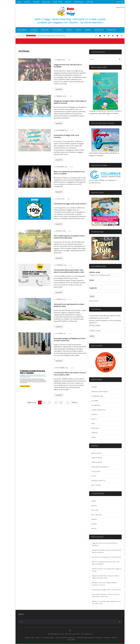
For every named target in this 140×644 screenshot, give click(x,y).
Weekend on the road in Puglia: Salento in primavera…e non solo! (104, 584)
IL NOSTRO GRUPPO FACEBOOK (65, 638)
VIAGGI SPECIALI (57, 30)
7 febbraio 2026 (60, 96)
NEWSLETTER (29, 638)
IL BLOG (94, 476)
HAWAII (94, 501)
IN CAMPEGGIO (96, 405)
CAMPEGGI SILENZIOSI (98, 410)
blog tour (46, 2)
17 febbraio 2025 (60, 265)
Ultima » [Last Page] (75, 402)
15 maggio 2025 (60, 231)
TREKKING (94, 433)
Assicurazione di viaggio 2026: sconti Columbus (106, 557)
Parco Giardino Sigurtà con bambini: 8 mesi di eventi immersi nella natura (106, 596)
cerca (120, 2)
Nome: (92, 280)
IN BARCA (94, 415)
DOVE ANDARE (22, 30)
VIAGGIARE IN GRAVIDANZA (100, 467)
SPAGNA (94, 529)
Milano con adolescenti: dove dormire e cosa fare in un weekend (106, 563)
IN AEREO (69, 30)
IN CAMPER (95, 401)
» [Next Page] (68, 402)
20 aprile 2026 (59, 60)
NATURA (78, 30)
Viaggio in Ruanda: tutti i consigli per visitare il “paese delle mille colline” (106, 577)
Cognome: (93, 288)
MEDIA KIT (114, 638)
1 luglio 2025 (59, 199)
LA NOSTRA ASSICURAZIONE (85, 638)
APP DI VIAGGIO (96, 485)
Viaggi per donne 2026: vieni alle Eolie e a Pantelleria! (105, 544)
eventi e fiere (58, 2)
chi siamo (36, 2)
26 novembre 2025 (61, 130)
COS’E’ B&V (90, 2)
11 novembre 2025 (61, 167)
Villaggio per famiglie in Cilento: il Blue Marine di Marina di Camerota (106, 551)
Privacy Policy (120, 7)
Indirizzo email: (95, 272)
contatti (27, 2)
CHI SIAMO (107, 638)
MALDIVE (94, 506)
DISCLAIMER (71, 640)
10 (61, 402)
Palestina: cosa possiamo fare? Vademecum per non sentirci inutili (106, 602)
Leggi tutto (59, 89)
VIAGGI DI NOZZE (97, 458)
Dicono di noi (79, 2)
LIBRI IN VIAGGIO (96, 453)
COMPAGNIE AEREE (97, 396)
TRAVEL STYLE (99, 30)
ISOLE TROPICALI (97, 515)
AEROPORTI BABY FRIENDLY (100, 392)
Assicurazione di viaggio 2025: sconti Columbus (70, 204)
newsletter (112, 30)
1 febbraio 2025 (60, 299)
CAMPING (88, 30)
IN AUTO (94, 419)
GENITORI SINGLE (97, 462)
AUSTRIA (94, 524)
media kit (68, 2)
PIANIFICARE (45, 30)
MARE (93, 424)
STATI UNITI (95, 510)
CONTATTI (38, 638)
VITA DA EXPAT (96, 472)
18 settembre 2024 (61, 368)
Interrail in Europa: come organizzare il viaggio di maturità (107, 570)
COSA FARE (34, 30)
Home (19, 2)
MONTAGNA (95, 428)
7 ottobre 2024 (60, 334)
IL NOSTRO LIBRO (48, 638)
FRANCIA (94, 519)
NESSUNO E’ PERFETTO (98, 481)
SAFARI (93, 437)
